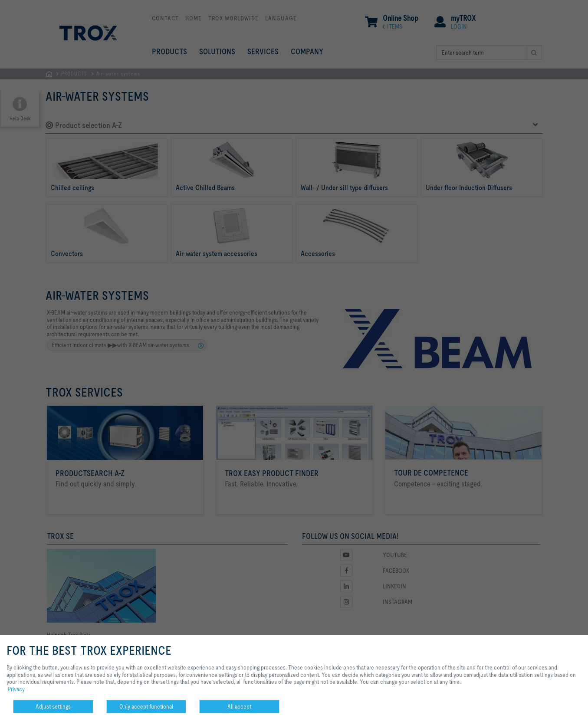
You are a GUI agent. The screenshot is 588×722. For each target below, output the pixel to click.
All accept (239, 706)
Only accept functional (146, 706)
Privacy (16, 689)
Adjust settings (53, 706)
